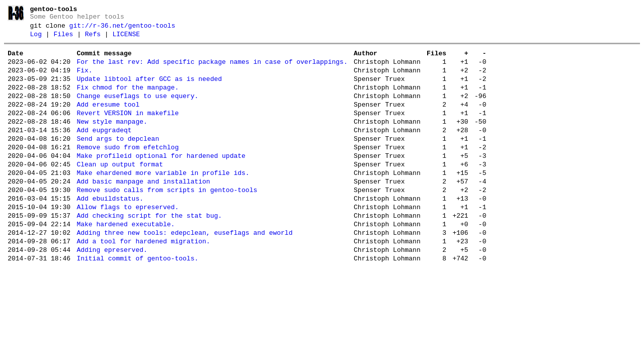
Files (63, 39)
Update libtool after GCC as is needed (149, 89)
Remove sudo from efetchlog (128, 170)
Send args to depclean (118, 160)
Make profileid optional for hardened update (161, 180)
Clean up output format (120, 190)
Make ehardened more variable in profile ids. (163, 200)
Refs (93, 39)
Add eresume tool (108, 120)
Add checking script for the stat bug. (149, 250)
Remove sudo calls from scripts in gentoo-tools (167, 220)
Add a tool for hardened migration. (143, 281)
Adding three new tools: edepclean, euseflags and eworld (184, 270)
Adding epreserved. (112, 291)
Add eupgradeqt (104, 150)
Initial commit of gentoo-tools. (137, 301)
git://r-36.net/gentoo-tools (123, 29)
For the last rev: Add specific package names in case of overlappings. (212, 69)
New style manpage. (112, 140)
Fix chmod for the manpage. (128, 100)
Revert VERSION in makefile (128, 130)
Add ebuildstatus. (110, 230)
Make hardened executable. (126, 260)
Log (36, 39)
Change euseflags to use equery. (137, 110)
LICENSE (126, 39)
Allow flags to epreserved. (128, 240)
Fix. (84, 79)
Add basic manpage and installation (143, 210)
